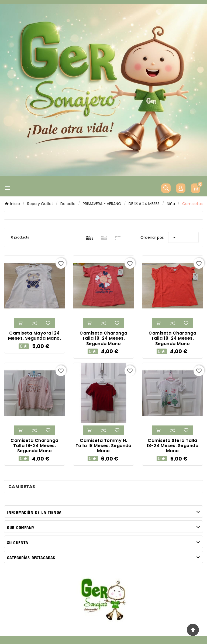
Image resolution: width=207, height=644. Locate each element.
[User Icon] (181, 188)
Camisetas (22, 487)
